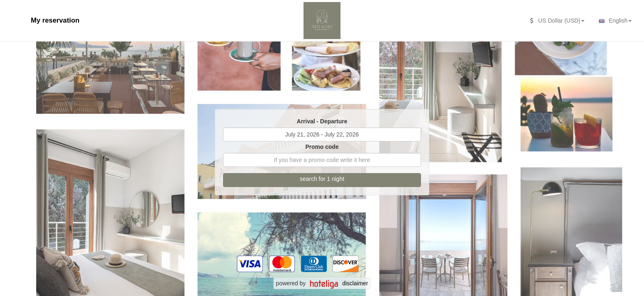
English (614, 21)
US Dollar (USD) (557, 21)
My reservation (55, 20)
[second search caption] (18, 16)
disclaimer (355, 283)
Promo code (322, 147)
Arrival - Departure (322, 121)
